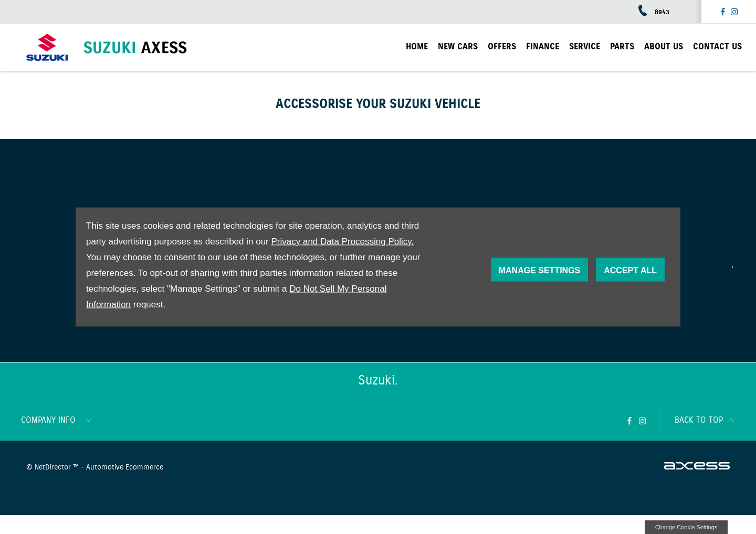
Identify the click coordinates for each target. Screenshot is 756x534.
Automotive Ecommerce (125, 467)
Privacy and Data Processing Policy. (342, 242)
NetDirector (54, 467)
